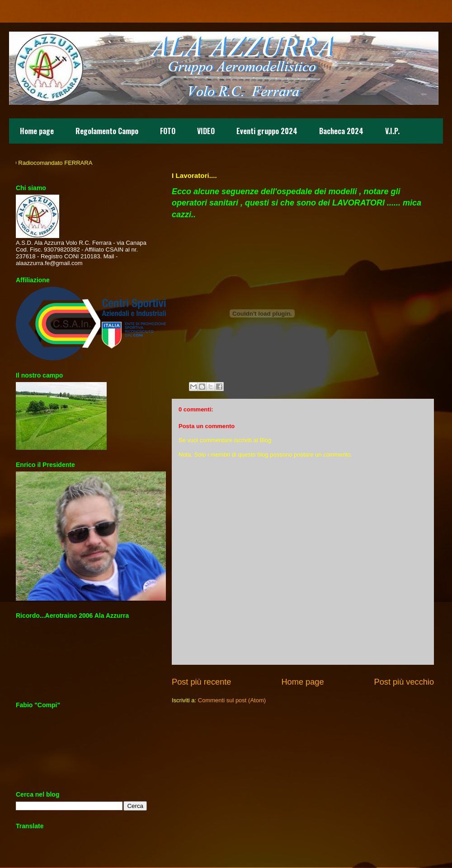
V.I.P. (392, 131)
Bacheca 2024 (341, 131)
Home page (37, 131)
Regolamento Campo (107, 131)
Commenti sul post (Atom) (232, 700)
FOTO (168, 131)
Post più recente (201, 682)
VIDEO (206, 131)
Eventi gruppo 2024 (267, 131)
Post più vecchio (404, 682)
